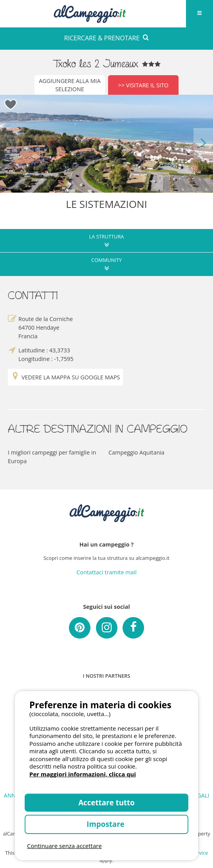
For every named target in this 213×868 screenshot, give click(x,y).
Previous (10, 143)
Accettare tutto (106, 802)
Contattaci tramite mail (106, 572)
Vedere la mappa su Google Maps (65, 377)
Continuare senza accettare (64, 846)
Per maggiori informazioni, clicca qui (83, 774)
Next (203, 143)
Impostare (106, 824)
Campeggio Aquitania (136, 452)
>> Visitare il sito (144, 85)
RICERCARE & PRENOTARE (107, 38)
